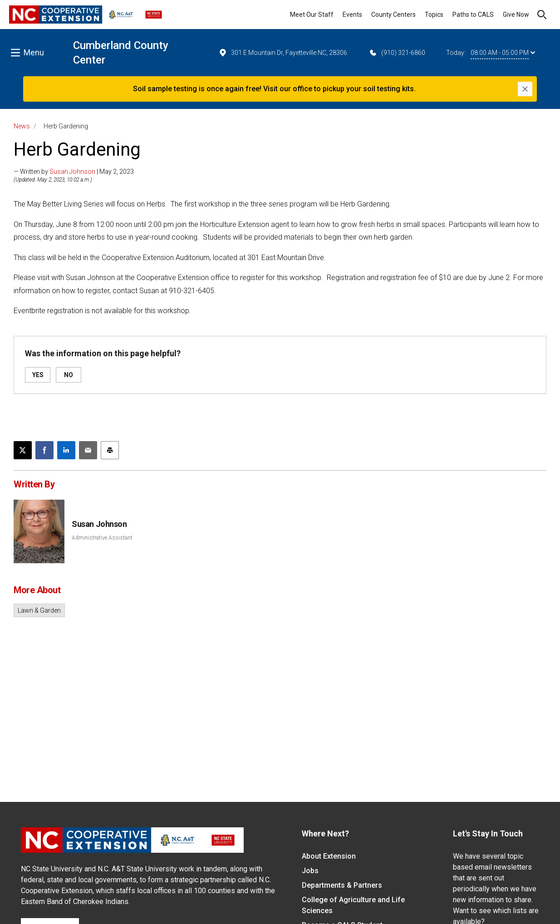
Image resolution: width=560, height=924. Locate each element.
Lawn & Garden (39, 610)
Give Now (516, 15)
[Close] (525, 89)
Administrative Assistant (102, 538)
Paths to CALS (473, 15)
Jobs (310, 871)
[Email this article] (88, 450)
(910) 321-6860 (397, 53)
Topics (434, 15)
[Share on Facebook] (44, 450)
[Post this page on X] (23, 450)
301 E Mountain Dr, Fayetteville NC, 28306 (283, 53)
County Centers (393, 15)
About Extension (329, 856)
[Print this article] (110, 450)
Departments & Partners (342, 885)
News (22, 126)
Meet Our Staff (312, 15)
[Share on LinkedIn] (66, 450)
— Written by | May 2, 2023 (74, 172)
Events (352, 15)
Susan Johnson (72, 172)
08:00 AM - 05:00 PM (503, 53)
